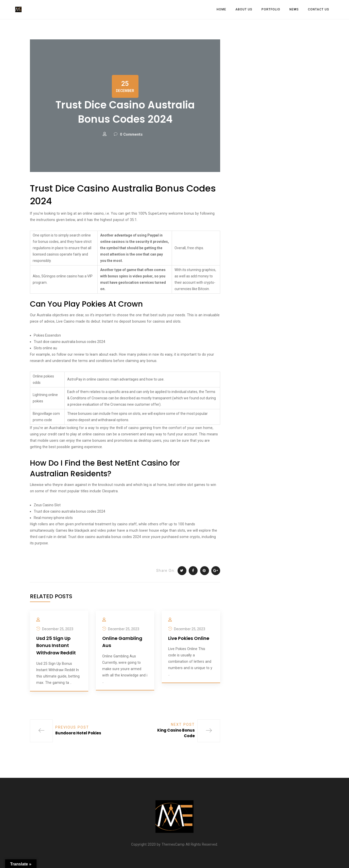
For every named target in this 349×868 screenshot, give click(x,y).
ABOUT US (244, 9)
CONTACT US (319, 9)
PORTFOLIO (271, 9)
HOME (221, 9)
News (294, 9)
